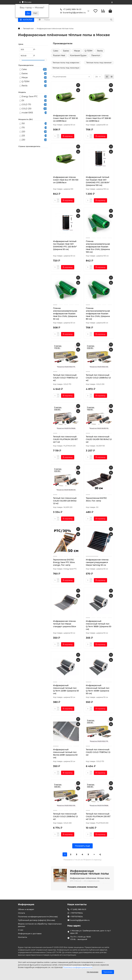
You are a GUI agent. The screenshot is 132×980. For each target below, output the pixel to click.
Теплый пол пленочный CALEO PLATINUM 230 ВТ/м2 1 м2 (65, 440)
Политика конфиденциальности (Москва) (38, 917)
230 (23, 140)
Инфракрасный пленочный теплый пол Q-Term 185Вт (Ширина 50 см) (99, 626)
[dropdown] (20, 2)
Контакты (23, 937)
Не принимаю (93, 972)
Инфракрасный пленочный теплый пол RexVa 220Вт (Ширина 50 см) (65, 754)
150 (23, 124)
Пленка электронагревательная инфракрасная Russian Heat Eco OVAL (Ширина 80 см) (98, 314)
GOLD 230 (27, 109)
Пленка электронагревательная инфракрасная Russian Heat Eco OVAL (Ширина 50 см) (65, 314)
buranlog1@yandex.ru (72, 13)
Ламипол (96, 56)
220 (23, 132)
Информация (26, 904)
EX (23, 101)
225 (23, 136)
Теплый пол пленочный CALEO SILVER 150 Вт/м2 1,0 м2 (99, 440)
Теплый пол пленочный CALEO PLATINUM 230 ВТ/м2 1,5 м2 (98, 817)
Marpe (25, 78)
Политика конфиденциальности (78, 967)
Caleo (24, 70)
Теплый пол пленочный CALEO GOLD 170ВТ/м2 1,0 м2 (65, 378)
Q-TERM (26, 82)
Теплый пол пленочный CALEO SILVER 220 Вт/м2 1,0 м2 (65, 501)
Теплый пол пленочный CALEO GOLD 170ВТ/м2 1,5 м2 (98, 753)
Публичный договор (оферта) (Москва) (37, 920)
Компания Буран (78, 56)
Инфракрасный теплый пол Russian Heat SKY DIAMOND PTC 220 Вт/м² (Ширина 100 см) (98, 182)
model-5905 (27, 113)
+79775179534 (77, 913)
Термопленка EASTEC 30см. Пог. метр (96, 500)
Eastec (25, 74)
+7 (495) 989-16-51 (70, 10)
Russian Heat (59, 56)
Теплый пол (28, 29)
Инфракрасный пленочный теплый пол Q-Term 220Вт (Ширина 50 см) (66, 690)
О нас (21, 930)
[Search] (78, 20)
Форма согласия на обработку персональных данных (40, 925)
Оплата (21, 913)
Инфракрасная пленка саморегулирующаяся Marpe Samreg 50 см (97, 563)
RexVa (25, 86)
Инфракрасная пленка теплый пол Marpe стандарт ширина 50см (65, 624)
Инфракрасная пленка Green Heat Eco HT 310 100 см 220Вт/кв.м (66, 180)
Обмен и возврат (26, 909)
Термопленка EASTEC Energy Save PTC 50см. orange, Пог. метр (64, 563)
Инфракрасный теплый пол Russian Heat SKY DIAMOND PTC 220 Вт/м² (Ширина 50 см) (65, 246)
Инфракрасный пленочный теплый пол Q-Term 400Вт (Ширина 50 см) (98, 690)
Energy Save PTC (30, 97)
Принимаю (108, 972)
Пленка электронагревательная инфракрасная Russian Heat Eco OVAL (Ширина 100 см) (98, 247)
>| (100, 855)
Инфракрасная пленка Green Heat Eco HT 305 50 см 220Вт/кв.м (65, 119)
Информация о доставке (30, 934)
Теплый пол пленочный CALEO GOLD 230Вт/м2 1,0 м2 (98, 378)
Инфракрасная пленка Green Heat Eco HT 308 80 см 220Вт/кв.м (98, 119)
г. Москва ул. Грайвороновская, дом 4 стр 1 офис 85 (90, 932)
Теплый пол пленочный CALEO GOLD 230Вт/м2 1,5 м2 (65, 817)
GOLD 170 (26, 105)
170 (23, 128)
